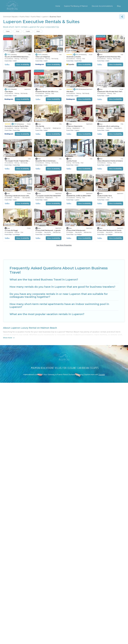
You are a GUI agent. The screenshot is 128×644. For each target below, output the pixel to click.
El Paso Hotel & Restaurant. (76, 230)
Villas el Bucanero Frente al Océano (110, 161)
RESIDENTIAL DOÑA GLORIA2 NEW (79, 196)
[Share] (122, 17)
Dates (8, 31)
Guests (28, 31)
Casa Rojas (9, 91)
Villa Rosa (70, 91)
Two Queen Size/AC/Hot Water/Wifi (48, 196)
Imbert (15, 61)
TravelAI (102, 375)
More (38, 31)
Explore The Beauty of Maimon (76, 6)
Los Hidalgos (16, 234)
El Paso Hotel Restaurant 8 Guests (109, 230)
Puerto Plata (8, 61)
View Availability (23, 64)
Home (58, 6)
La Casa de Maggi (11, 230)
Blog (119, 6)
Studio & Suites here (105, 196)
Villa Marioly (40, 126)
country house (72, 161)
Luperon (46, 96)
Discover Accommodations (102, 6)
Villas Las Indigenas (43, 57)
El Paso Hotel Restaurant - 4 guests (48, 230)
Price (18, 31)
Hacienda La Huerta (74, 57)
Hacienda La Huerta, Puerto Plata (17, 126)
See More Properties (64, 245)
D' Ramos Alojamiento (74, 126)
